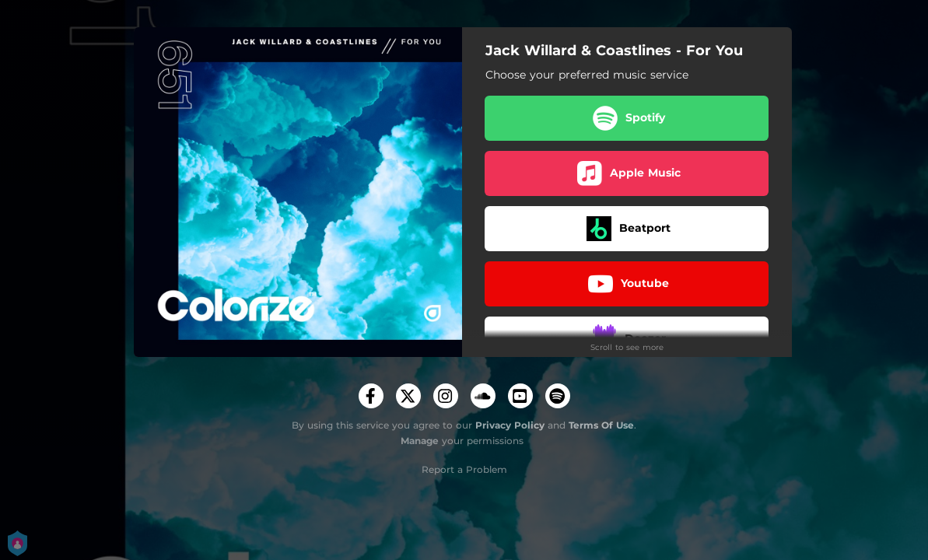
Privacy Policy (510, 425)
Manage (420, 441)
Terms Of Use (601, 425)
